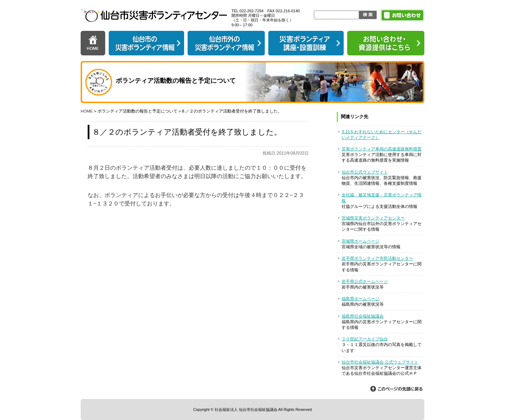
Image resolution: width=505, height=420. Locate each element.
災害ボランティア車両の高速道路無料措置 (382, 149)
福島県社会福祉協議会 (363, 316)
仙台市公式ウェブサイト (365, 172)
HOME (87, 111)
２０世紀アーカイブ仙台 (365, 339)
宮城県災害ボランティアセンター (373, 218)
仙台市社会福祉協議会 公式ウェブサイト (380, 362)
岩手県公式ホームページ (365, 282)
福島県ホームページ (361, 299)
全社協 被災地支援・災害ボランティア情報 (382, 198)
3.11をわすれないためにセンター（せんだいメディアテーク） (382, 135)
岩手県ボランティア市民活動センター (377, 258)
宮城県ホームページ (361, 241)
